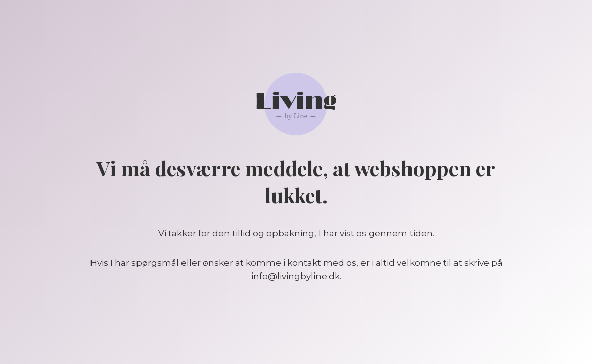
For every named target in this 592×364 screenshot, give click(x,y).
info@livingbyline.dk (295, 276)
